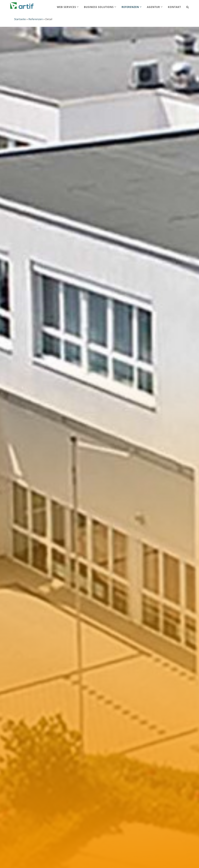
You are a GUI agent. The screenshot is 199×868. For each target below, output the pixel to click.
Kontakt (174, 7)
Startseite (20, 19)
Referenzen (36, 19)
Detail (49, 19)
